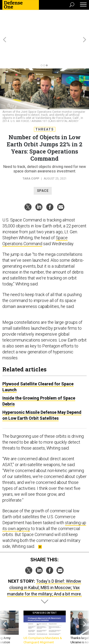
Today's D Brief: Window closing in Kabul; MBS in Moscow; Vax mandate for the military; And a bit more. (44, 562)
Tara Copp (31, 153)
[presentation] (5, 606)
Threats (45, 104)
